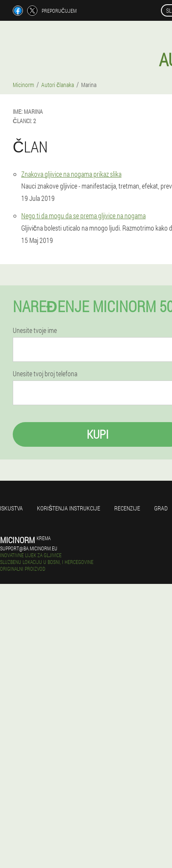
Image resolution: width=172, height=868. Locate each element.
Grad (161, 508)
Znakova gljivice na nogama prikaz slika (71, 174)
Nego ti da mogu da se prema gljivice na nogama (83, 216)
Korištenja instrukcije (69, 508)
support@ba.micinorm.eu (29, 548)
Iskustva (11, 508)
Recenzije (127, 508)
